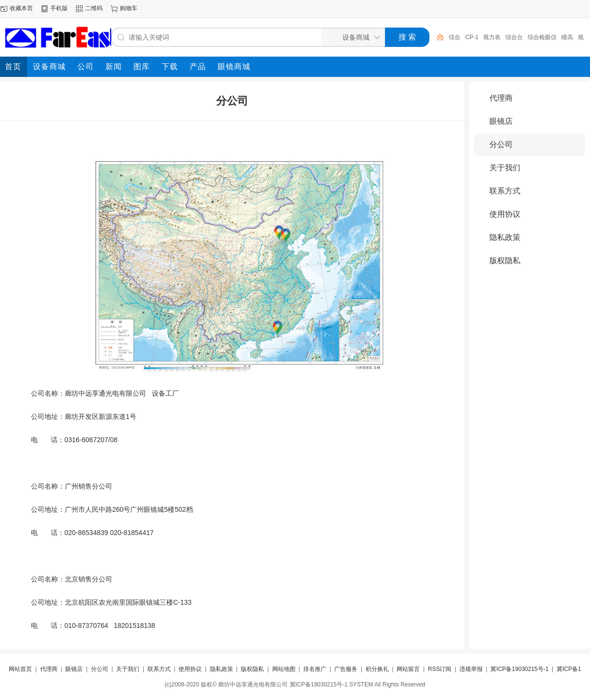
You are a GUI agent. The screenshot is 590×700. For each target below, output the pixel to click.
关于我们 (505, 168)
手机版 (59, 8)
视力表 (492, 37)
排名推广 (315, 669)
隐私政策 (505, 237)
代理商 (501, 98)
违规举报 (471, 669)
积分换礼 (377, 669)
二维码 (94, 8)
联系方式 (505, 191)
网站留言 (408, 669)
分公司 (501, 144)
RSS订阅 (440, 669)
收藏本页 (21, 8)
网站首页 (20, 669)
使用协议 (505, 214)
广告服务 (346, 669)
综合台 (514, 37)
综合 (455, 37)
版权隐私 (505, 261)
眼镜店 (501, 121)
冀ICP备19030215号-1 (519, 669)
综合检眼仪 (542, 37)
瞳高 (567, 37)
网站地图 (284, 669)
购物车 (129, 8)
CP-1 (472, 37)
